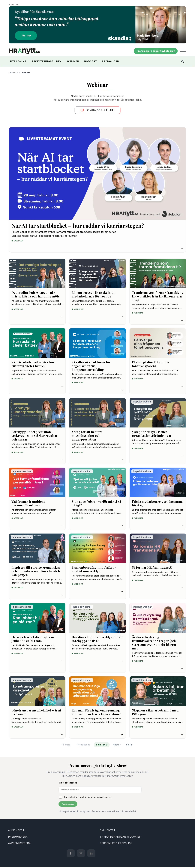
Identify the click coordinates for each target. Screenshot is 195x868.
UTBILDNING (18, 61)
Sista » (130, 745)
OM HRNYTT (108, 830)
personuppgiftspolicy (101, 797)
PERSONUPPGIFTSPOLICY (116, 843)
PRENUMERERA (18, 837)
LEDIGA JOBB (111, 61)
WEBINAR (73, 61)
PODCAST (91, 61)
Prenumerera (68, 804)
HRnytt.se (13, 73)
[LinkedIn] (91, 853)
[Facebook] (71, 853)
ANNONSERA (16, 830)
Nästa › (117, 745)
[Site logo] (25, 51)
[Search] (182, 61)
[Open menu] (183, 51)
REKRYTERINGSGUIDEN (47, 61)
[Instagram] (81, 853)
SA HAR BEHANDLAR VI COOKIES (120, 837)
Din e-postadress (68, 783)
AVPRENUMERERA (19, 843)
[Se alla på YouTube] (97, 110)
